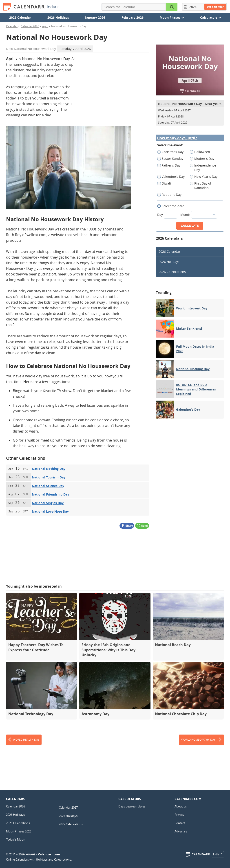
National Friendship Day (51, 494)
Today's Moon (16, 839)
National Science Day (48, 486)
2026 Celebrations (172, 272)
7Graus (31, 854)
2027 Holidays (68, 816)
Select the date (172, 206)
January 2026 (95, 17)
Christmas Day (172, 152)
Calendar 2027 (68, 807)
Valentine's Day (172, 177)
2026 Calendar (20, 17)
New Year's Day (205, 177)
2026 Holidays (58, 17)
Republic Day (171, 195)
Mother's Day (203, 159)
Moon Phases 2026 (19, 831)
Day (168, 215)
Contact (180, 823)
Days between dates (132, 806)
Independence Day (203, 168)
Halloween (201, 152)
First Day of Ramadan (201, 186)
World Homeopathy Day (201, 740)
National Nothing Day (49, 469)
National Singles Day (48, 503)
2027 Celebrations (71, 824)
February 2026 (133, 17)
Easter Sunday (172, 159)
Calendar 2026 (15, 806)
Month (199, 215)
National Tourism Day (49, 477)
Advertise (181, 831)
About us (181, 806)
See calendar (215, 7)
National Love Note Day (50, 511)
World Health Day (24, 740)
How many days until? (177, 138)
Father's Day (170, 165)
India (53, 7)
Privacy (179, 815)
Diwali (166, 183)
